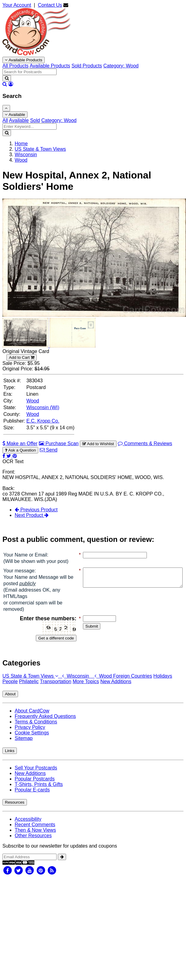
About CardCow (32, 717)
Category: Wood (59, 120)
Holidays (163, 682)
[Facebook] (7, 876)
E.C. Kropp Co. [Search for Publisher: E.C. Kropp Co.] (43, 421)
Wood (102, 682)
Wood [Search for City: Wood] (33, 401)
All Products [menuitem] (15, 66)
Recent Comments (35, 831)
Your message (19, 577)
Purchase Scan (59, 443)
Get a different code (44, 645)
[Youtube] (30, 876)
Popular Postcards (35, 785)
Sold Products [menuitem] (87, 66)
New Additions (116, 688)
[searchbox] (30, 72)
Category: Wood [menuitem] (121, 66)
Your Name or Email (25, 555)
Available (15, 115)
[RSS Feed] (52, 876)
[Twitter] (18, 876)
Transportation (56, 688)
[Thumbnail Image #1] (26, 346)
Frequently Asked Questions (45, 723)
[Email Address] (30, 863)
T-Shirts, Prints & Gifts (39, 791)
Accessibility (28, 825)
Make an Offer (20, 443)
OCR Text (13, 461)
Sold (35, 120)
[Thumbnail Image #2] (73, 346)
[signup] (62, 863)
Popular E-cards (32, 796)
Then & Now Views (35, 836)
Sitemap (24, 745)
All (5, 120)
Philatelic (29, 688)
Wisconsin (75, 682)
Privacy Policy (30, 734)
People (10, 688)
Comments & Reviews (145, 443)
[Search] (7, 78)
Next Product (32, 515)
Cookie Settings (32, 739)
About (10, 700)
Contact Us (50, 5)
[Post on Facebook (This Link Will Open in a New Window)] (4, 456)
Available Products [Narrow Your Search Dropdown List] (24, 60)
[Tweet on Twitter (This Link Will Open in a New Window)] (9, 456)
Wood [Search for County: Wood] (33, 414)
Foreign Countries (133, 682)
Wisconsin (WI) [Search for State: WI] (43, 407)
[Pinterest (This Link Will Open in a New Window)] (15, 456)
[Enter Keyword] (30, 126)
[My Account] (11, 84)
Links (10, 757)
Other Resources (33, 842)
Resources (15, 809)
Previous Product (36, 510)
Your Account (17, 5)
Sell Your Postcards (36, 774)
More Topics (86, 688)
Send (49, 450)
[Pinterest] (41, 876)
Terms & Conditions (36, 728)
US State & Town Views (31, 682)
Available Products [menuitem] (50, 66)
